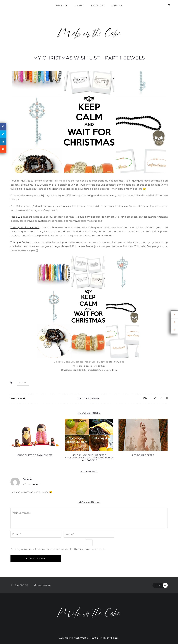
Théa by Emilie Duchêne (25, 227)
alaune (23, 383)
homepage (62, 6)
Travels (79, 6)
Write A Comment (89, 398)
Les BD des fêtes (143, 455)
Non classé (18, 398)
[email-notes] (36, 534)
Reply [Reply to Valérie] (36, 484)
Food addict (98, 6)
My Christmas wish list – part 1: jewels (89, 58)
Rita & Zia (16, 217)
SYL (13, 206)
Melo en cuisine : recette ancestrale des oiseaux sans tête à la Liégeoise (89, 458)
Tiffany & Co (18, 242)
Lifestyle (117, 6)
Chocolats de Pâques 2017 (35, 455)
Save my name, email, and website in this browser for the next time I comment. (57, 549)
